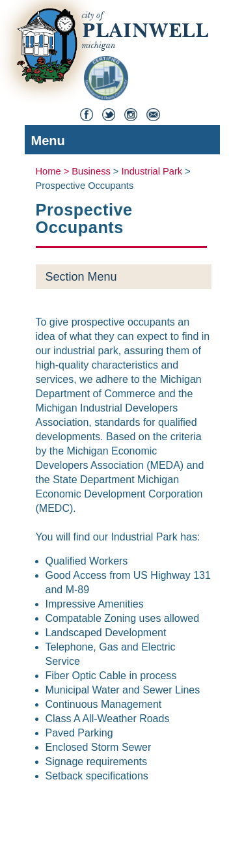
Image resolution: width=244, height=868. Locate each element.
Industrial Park (152, 171)
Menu (119, 142)
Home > (54, 171)
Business (91, 171)
